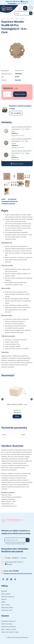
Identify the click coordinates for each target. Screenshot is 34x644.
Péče (17, 19)
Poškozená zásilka (7, 607)
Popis (3, 199)
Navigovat (25, 1)
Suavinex (18, 80)
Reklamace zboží (7, 610)
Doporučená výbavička (9, 627)
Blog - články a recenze (9, 629)
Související (12, 199)
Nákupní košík (25, 8)
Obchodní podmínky (8, 597)
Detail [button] (17, 416)
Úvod (3, 19)
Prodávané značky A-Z (8, 621)
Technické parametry (10, 201)
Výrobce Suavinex (8, 204)
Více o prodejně (16, 113)
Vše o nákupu (6, 605)
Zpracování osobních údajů (10, 632)
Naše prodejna (6, 594)
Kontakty (4, 591)
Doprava (4, 599)
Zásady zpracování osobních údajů (15, 544)
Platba (3, 602)
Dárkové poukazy (7, 624)
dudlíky (23, 19)
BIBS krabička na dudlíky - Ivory (17, 404)
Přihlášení (20, 8)
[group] (17, 399)
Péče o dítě (10, 19)
